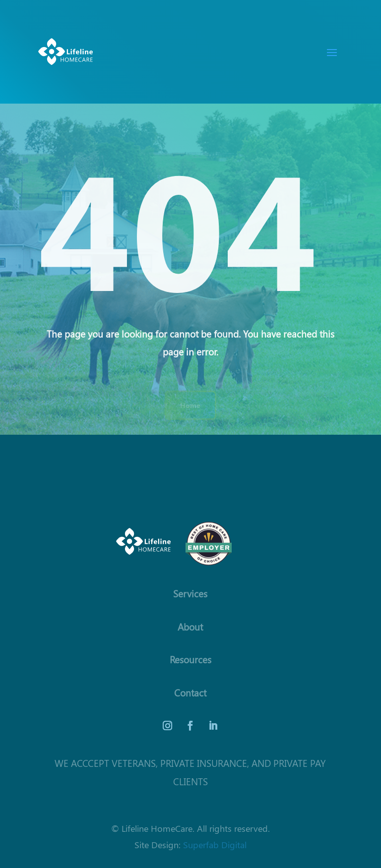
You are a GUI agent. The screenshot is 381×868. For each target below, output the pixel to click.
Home (190, 405)
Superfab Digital (215, 844)
